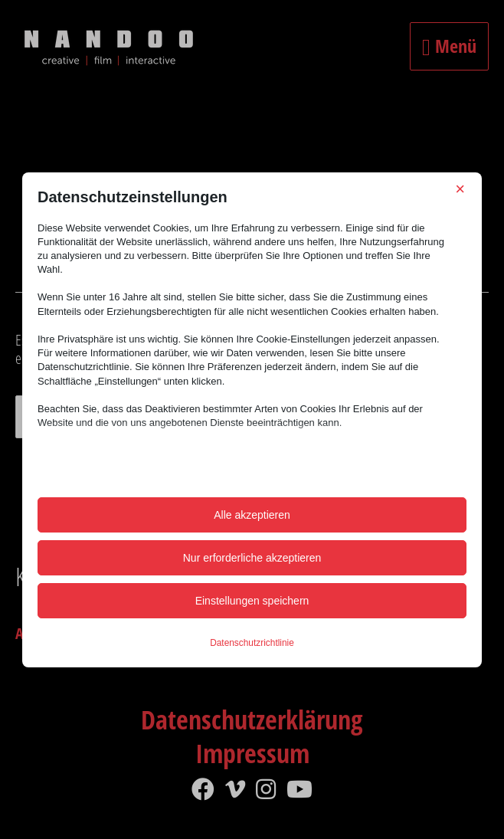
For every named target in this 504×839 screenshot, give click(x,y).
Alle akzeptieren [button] (252, 515)
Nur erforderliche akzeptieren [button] (252, 558)
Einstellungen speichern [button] (252, 601)
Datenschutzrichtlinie (252, 643)
